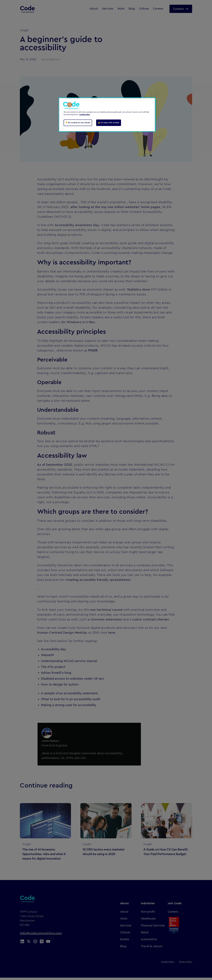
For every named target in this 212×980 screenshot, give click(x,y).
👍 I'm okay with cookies (109, 123)
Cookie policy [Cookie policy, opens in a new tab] (85, 115)
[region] (107, 115)
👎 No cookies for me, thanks (78, 123)
